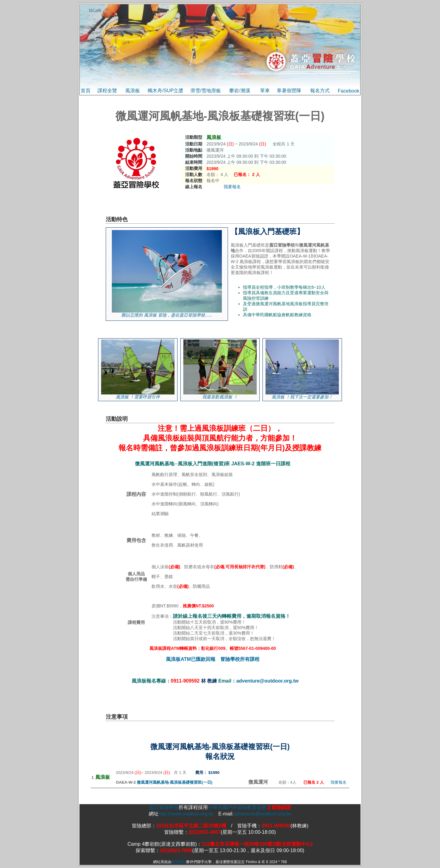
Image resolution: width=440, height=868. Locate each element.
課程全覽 (107, 91)
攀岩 (234, 91)
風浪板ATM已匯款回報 (191, 659)
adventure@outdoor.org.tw (267, 681)
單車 (265, 91)
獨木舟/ (156, 91)
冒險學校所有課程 (240, 659)
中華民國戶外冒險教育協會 (237, 807)
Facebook (349, 91)
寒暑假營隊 (289, 91)
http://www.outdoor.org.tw (186, 814)
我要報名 (232, 187)
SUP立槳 (173, 91)
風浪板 (133, 91)
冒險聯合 (179, 862)
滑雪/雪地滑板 (206, 91)
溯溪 (245, 91)
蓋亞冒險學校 (164, 807)
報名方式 (320, 91)
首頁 (86, 91)
